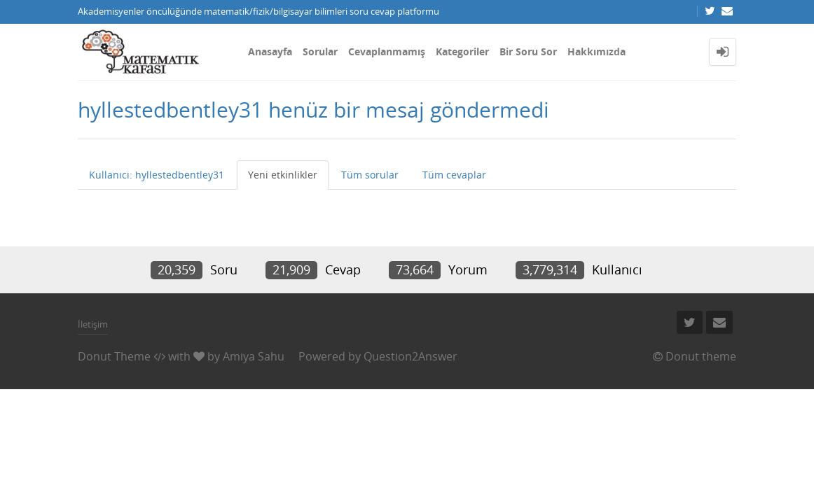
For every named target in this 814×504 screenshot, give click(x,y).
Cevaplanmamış (387, 51)
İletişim (93, 324)
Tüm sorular (370, 175)
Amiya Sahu (254, 356)
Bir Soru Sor (528, 51)
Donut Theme (114, 356)
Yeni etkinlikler (283, 175)
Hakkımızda (596, 51)
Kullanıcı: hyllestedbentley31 (157, 175)
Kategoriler (462, 51)
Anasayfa (270, 51)
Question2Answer (411, 356)
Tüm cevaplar (454, 175)
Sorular (320, 51)
